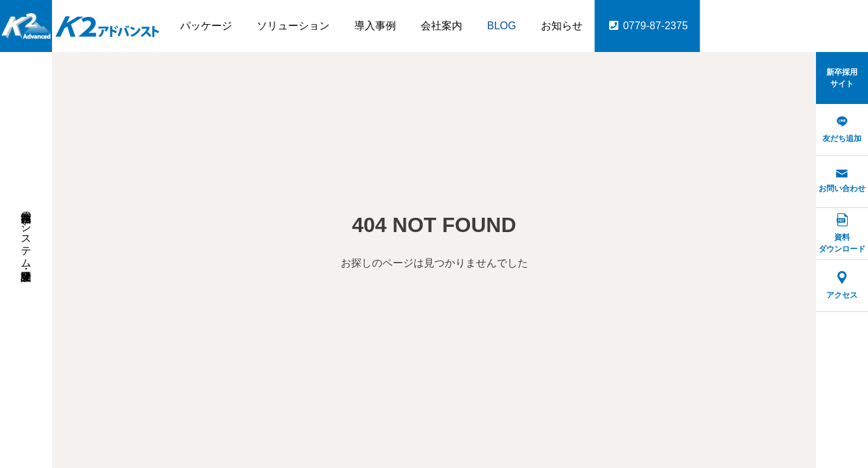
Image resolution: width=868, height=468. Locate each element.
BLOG (501, 26)
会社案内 (441, 26)
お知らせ (562, 26)
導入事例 (375, 26)
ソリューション (293, 26)
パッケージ (206, 26)
